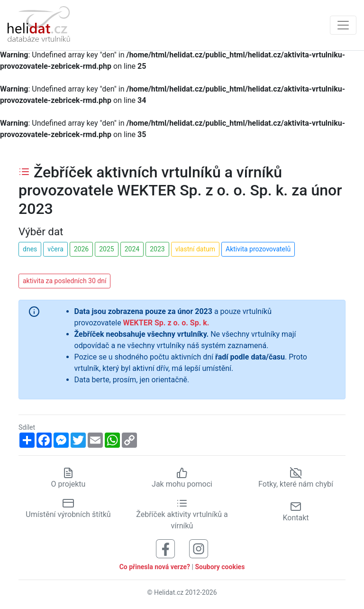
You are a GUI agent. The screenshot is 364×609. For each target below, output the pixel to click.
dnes (30, 249)
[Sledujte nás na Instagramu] (199, 548)
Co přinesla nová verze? (155, 567)
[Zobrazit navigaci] (343, 25)
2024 (132, 249)
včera (55, 249)
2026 (81, 249)
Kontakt (296, 512)
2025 (106, 249)
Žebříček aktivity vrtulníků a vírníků (182, 514)
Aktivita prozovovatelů (258, 249)
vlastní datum (195, 249)
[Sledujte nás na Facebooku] (165, 548)
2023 (157, 249)
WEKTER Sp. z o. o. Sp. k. (166, 323)
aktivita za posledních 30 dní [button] (64, 281)
